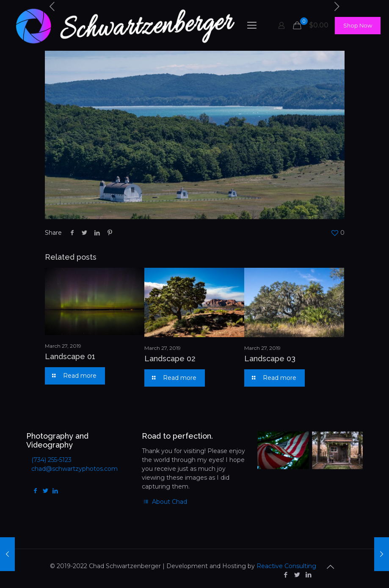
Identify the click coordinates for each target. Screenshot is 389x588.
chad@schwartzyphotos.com (74, 469)
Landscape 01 (70, 356)
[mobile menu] (252, 25)
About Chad (164, 502)
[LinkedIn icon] (309, 575)
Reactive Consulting (286, 566)
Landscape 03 (270, 359)
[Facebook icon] (286, 575)
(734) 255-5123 (51, 460)
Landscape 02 (170, 359)
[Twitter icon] (297, 575)
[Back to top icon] (331, 567)
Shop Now (358, 25)
